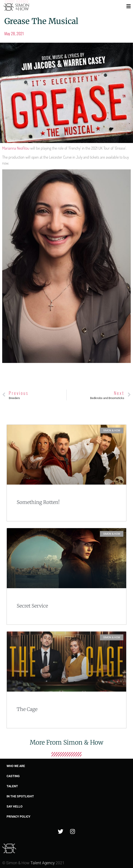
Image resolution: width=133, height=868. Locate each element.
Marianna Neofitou (16, 148)
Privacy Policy (19, 817)
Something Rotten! (38, 502)
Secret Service (32, 606)
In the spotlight (20, 796)
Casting (13, 776)
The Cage (27, 709)
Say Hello (15, 806)
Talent (12, 786)
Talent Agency (43, 863)
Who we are (16, 766)
